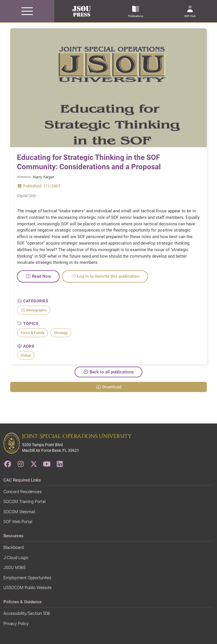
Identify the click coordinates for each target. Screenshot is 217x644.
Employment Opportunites (27, 578)
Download (108, 387)
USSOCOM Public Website (28, 588)
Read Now (38, 276)
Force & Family (32, 333)
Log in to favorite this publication (105, 276)
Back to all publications (108, 372)
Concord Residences (23, 492)
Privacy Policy (16, 624)
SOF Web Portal (18, 522)
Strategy (61, 333)
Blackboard (14, 547)
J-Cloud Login (16, 558)
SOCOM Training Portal (24, 502)
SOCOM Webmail (19, 512)
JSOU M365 (14, 568)
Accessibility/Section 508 (27, 613)
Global (26, 355)
